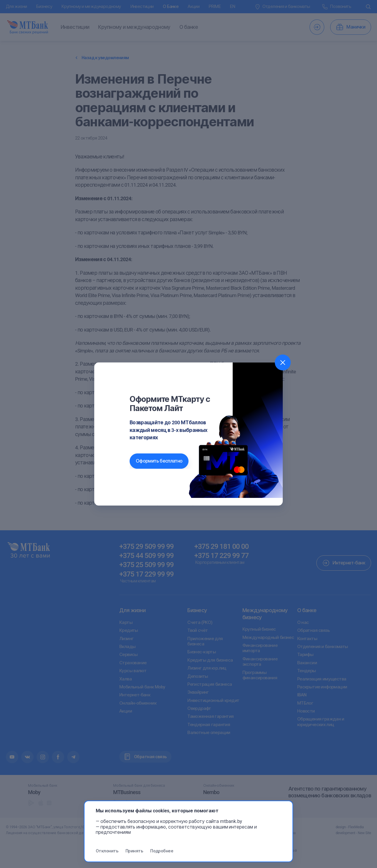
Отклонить (107, 851)
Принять (134, 851)
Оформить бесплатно (159, 461)
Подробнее (162, 851)
